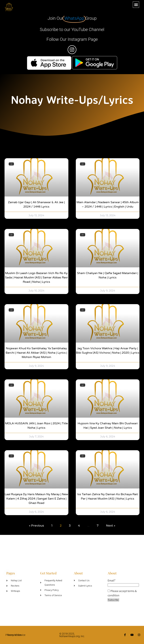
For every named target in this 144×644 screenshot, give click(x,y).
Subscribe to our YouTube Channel (72, 30)
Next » (111, 526)
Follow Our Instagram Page (72, 39)
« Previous (36, 526)
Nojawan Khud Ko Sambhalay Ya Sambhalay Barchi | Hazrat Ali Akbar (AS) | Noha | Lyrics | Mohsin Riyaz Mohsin (36, 353)
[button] (136, 5)
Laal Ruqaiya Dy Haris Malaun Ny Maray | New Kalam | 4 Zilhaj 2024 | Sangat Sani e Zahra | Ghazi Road (36, 499)
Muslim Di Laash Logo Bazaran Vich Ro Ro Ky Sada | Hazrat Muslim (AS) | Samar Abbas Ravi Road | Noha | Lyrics (36, 278)
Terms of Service (16, 635)
